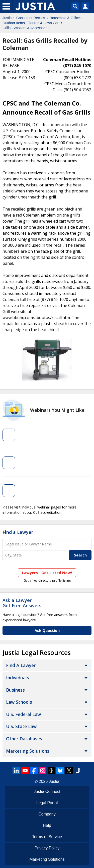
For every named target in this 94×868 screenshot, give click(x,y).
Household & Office (65, 18)
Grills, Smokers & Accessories (26, 28)
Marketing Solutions (28, 751)
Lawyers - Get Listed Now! (47, 573)
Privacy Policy (47, 848)
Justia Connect (47, 792)
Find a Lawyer (18, 532)
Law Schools (19, 702)
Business (15, 690)
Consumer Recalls (31, 18)
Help (47, 825)
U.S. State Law (21, 726)
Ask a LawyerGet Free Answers (22, 603)
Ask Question (47, 630)
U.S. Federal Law (23, 714)
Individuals (18, 678)
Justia (7, 18)
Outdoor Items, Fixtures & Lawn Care (31, 23)
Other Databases (24, 739)
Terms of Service (47, 837)
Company (47, 814)
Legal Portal (47, 803)
